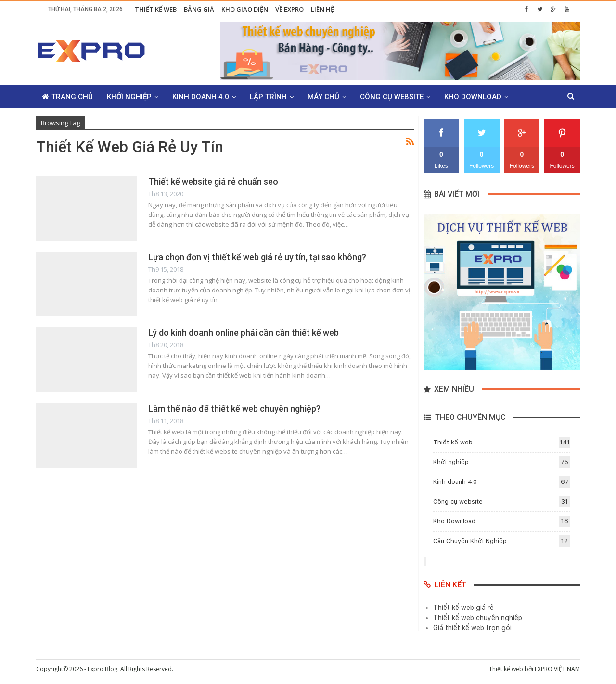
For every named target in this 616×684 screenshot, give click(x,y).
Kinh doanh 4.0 (201, 97)
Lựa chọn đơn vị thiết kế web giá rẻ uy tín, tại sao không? (257, 257)
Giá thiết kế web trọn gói (472, 628)
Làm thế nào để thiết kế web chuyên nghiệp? (234, 409)
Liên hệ (322, 9)
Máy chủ (323, 97)
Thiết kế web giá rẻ (463, 608)
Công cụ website (392, 97)
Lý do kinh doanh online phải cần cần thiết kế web (244, 333)
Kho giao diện (245, 9)
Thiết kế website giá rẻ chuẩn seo (213, 182)
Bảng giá (199, 9)
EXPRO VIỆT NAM (557, 669)
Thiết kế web (156, 9)
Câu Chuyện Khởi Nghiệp (470, 541)
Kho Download (473, 97)
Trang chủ (67, 97)
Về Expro (289, 9)
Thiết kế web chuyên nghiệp (478, 618)
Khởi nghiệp (129, 97)
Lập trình (268, 97)
